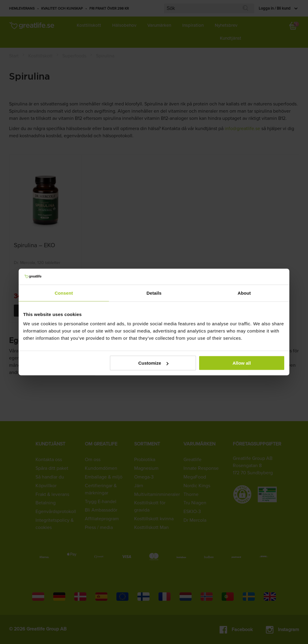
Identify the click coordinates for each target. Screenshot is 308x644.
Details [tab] (154, 293)
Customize (153, 363)
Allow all (242, 363)
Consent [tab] (64, 293)
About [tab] (244, 293)
